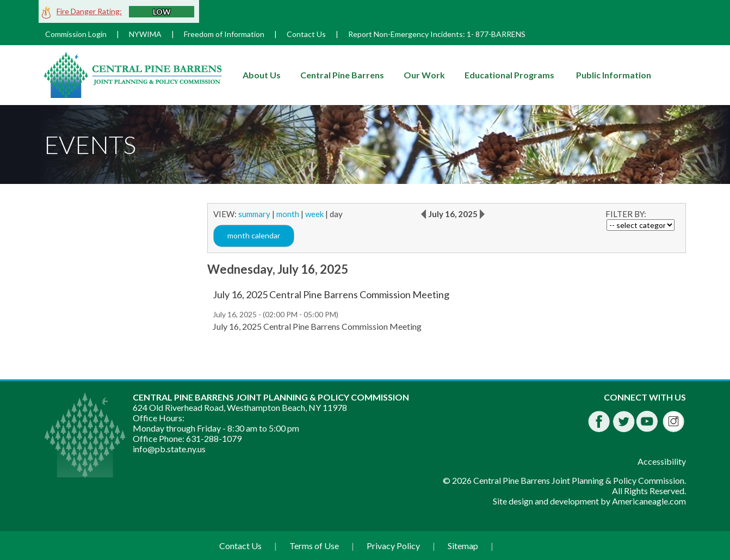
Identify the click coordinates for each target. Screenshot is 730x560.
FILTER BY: (626, 214)
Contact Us (306, 34)
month (288, 214)
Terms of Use (314, 546)
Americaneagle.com (649, 501)
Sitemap (463, 546)
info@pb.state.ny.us (169, 449)
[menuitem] (262, 75)
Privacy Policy (393, 546)
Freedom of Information (224, 34)
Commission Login (76, 34)
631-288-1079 (214, 438)
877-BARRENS (500, 34)
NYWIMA (145, 34)
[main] (447, 273)
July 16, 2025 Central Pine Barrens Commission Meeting (331, 294)
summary (254, 214)
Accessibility (662, 461)
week (314, 214)
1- (470, 34)
